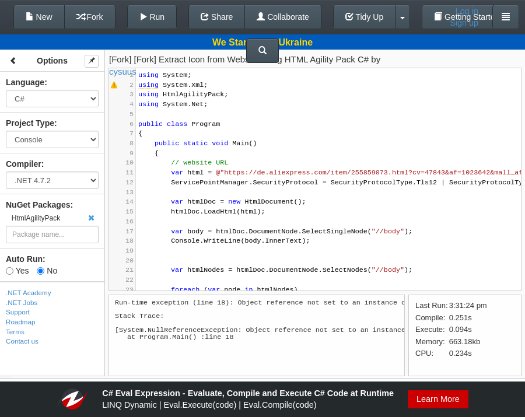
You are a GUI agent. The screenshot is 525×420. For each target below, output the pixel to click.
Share (217, 17)
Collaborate (283, 17)
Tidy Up (364, 17)
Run (152, 17)
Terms (15, 332)
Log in (467, 11)
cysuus (123, 71)
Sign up (464, 23)
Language (25, 82)
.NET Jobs (22, 302)
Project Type (30, 123)
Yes (17, 271)
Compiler (24, 164)
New (39, 17)
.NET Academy (29, 293)
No (47, 271)
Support (18, 312)
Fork (90, 17)
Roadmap (21, 322)
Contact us (22, 341)
